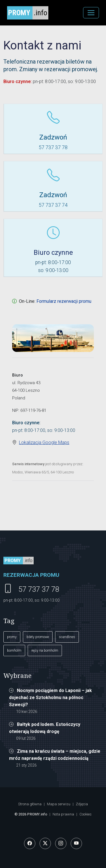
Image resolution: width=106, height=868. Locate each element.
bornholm (14, 651)
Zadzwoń (53, 137)
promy (12, 637)
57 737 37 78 (53, 147)
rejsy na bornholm (45, 651)
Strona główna (30, 804)
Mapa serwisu (59, 804)
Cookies (86, 814)
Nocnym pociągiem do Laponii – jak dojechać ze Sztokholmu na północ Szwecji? (50, 698)
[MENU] (91, 13)
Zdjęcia (82, 804)
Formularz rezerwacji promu (64, 301)
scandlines (67, 637)
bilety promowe (38, 637)
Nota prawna (63, 814)
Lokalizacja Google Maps (44, 442)
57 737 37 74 (53, 205)
